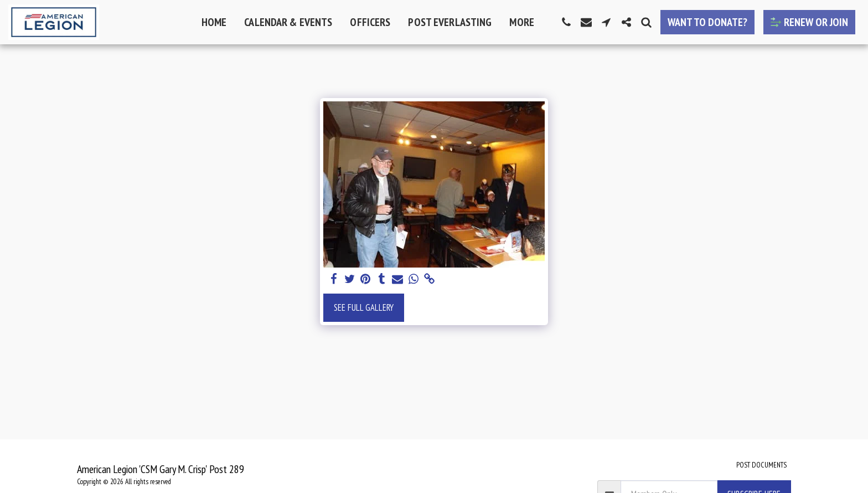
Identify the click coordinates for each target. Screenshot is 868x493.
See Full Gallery (364, 307)
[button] (566, 22)
